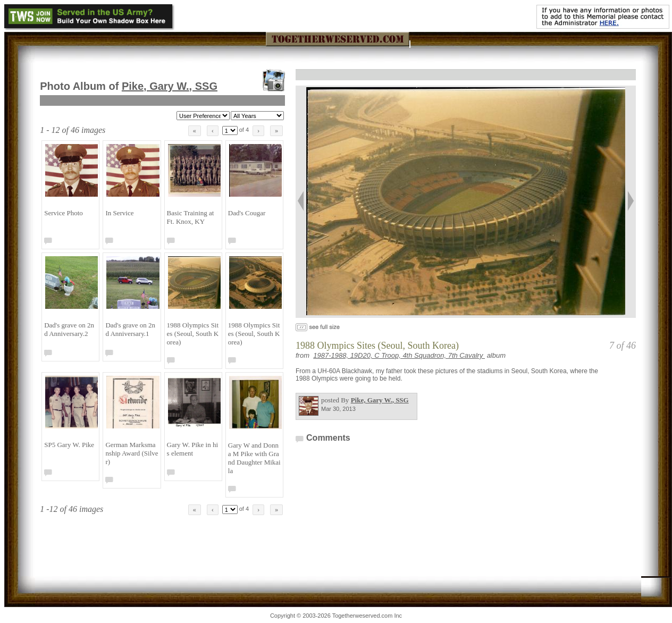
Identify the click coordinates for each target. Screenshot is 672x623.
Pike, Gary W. (170, 86)
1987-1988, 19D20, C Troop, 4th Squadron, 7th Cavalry (399, 355)
